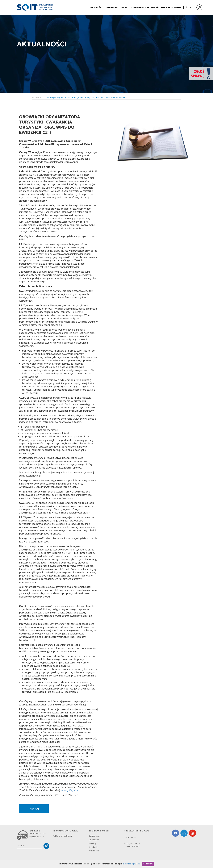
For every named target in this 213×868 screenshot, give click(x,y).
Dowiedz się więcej (132, 864)
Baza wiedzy (167, 7)
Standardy (139, 7)
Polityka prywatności (62, 836)
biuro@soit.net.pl (132, 844)
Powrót (34, 809)
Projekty (126, 7)
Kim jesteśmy (97, 7)
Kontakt (178, 7)
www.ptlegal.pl (69, 791)
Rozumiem (148, 864)
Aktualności (153, 7)
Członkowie (113, 7)
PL (188, 7)
